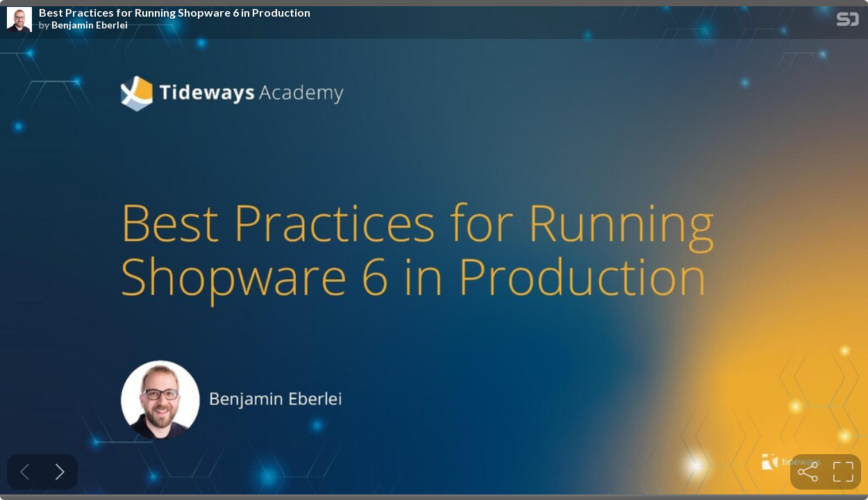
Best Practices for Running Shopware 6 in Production (175, 12)
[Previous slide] (25, 472)
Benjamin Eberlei (90, 25)
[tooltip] (808, 472)
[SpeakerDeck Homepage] (848, 22)
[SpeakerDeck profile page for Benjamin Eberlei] (19, 20)
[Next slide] (60, 472)
